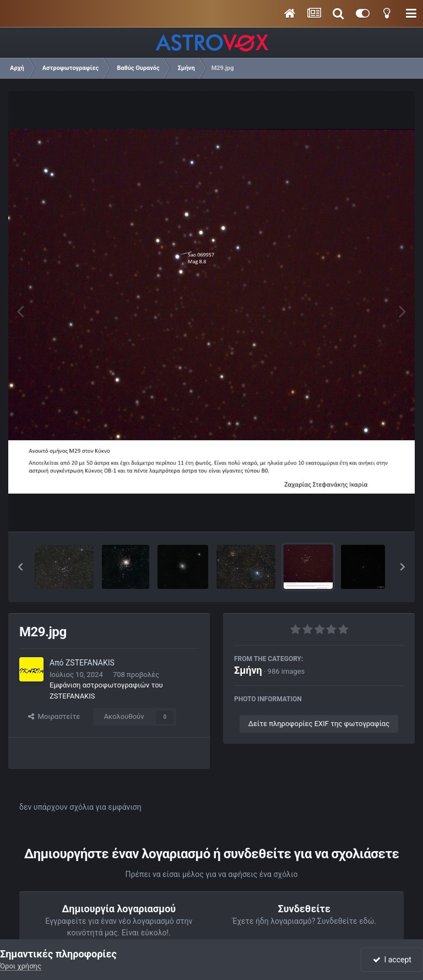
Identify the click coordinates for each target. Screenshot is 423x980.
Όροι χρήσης (21, 966)
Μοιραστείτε (54, 716)
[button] (20, 567)
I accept (392, 960)
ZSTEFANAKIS (90, 663)
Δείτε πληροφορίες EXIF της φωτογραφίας (319, 724)
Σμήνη (248, 670)
